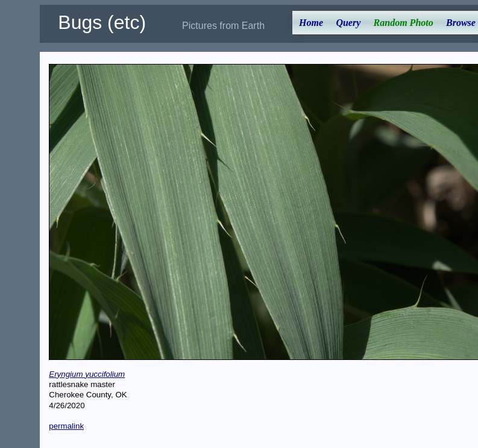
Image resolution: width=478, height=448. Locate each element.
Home (311, 23)
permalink (66, 426)
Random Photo (404, 23)
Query (348, 23)
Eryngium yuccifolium (87, 374)
